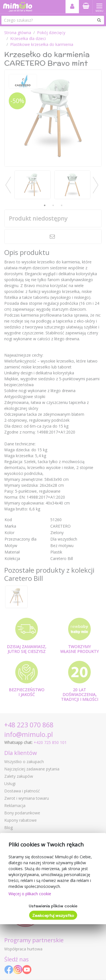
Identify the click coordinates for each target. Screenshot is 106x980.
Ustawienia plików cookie (53, 906)
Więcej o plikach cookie (30, 894)
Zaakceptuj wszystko (53, 915)
